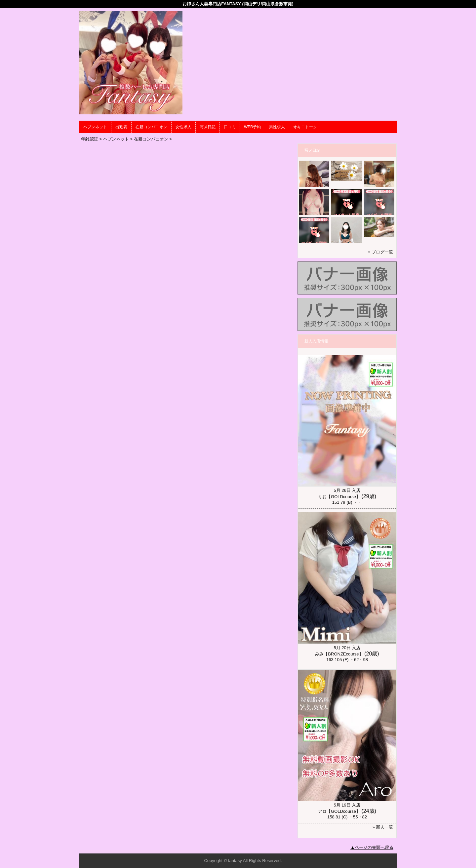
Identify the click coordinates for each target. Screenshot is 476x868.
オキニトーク (305, 127)
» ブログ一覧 (380, 252)
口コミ (230, 127)
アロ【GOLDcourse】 (339, 811)
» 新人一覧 (383, 827)
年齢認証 (90, 139)
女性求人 (183, 127)
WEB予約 (252, 127)
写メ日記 (208, 127)
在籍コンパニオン (151, 127)
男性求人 (277, 127)
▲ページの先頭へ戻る (372, 847)
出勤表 (121, 127)
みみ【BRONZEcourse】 (339, 654)
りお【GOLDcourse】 (339, 497)
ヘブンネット (95, 127)
